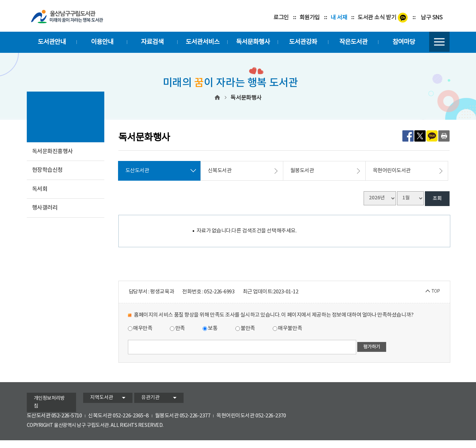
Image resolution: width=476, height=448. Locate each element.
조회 (437, 198)
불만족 (245, 328)
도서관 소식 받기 (377, 18)
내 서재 (339, 18)
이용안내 (102, 42)
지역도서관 (102, 398)
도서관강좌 (303, 42)
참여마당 (404, 42)
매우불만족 (287, 328)
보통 (210, 328)
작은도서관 (353, 42)
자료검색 (152, 42)
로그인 (281, 18)
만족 (177, 328)
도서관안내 (52, 42)
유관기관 (150, 398)
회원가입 (310, 18)
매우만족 (140, 328)
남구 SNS (431, 18)
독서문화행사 (253, 42)
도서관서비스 (203, 42)
